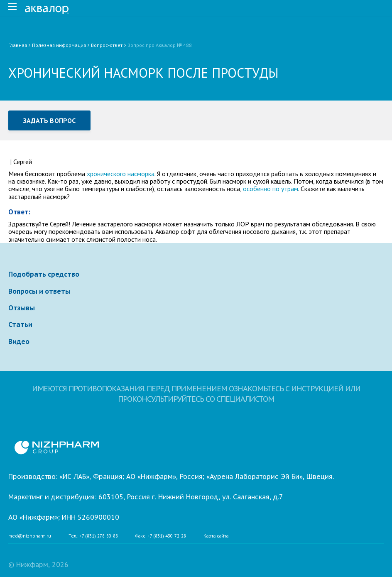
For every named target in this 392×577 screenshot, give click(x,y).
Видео (19, 341)
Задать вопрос (49, 120)
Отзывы (22, 308)
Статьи (20, 324)
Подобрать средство (44, 274)
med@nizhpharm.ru (30, 536)
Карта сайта (216, 536)
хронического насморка (121, 174)
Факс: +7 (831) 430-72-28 (161, 536)
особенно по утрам (271, 189)
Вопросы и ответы (39, 291)
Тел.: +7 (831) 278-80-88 (93, 536)
